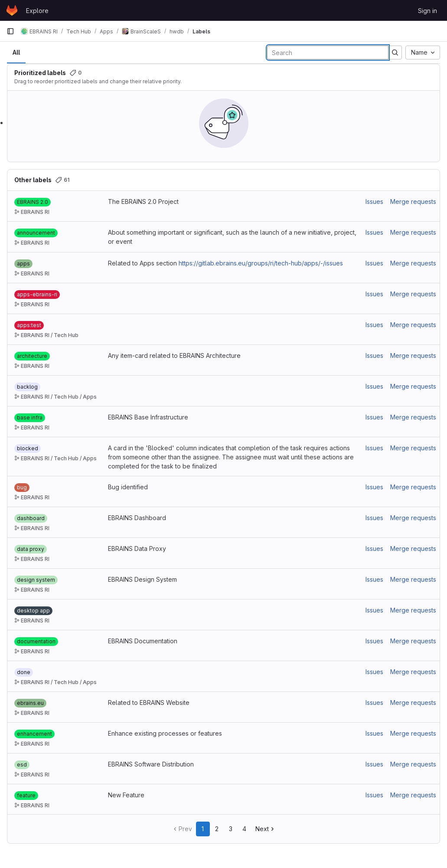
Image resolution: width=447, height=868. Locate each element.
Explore (37, 11)
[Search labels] (328, 52)
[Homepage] (12, 10)
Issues (374, 201)
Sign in (427, 11)
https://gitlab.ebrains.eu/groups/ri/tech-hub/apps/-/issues (261, 263)
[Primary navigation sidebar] (10, 31)
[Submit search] (395, 52)
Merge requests (413, 201)
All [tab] (16, 52)
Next (266, 829)
